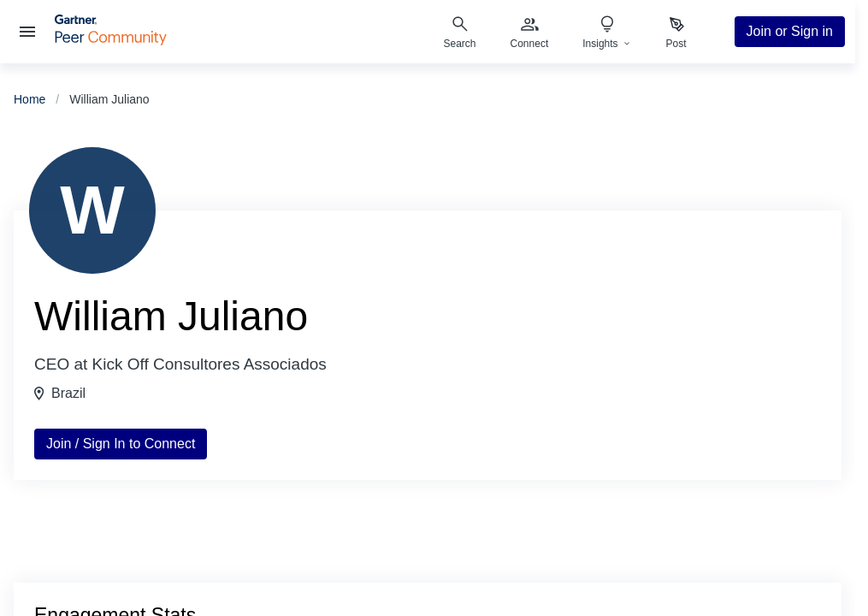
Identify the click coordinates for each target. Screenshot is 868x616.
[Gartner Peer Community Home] (111, 41)
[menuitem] (530, 32)
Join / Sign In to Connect (121, 444)
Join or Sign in (790, 31)
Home (30, 99)
